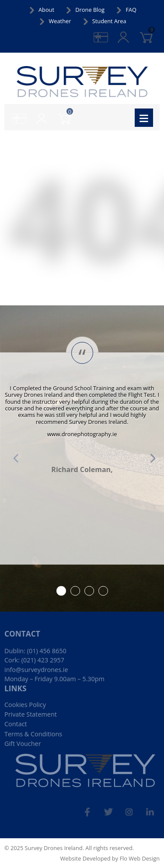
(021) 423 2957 (43, 660)
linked (154, 808)
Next (148, 458)
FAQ (131, 10)
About (46, 10)
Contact (16, 724)
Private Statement (31, 714)
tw (115, 808)
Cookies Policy (25, 705)
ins (136, 808)
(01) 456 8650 (47, 651)
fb (94, 808)
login (130, 33)
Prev (16, 458)
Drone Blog (90, 10)
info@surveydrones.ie (36, 670)
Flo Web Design (140, 858)
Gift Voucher (23, 744)
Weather (60, 21)
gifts (108, 33)
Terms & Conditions (33, 734)
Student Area (109, 21)
